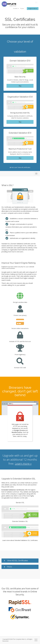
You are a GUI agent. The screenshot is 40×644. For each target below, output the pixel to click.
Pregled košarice (33, 8)
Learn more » (23, 464)
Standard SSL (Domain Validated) (12, 244)
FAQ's (9, 567)
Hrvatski (16, 8)
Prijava (22, 8)
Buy (20, 86)
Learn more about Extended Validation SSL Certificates (20, 540)
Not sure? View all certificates (20, 167)
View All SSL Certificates (17, 560)
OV (35, 246)
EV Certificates (9, 248)
